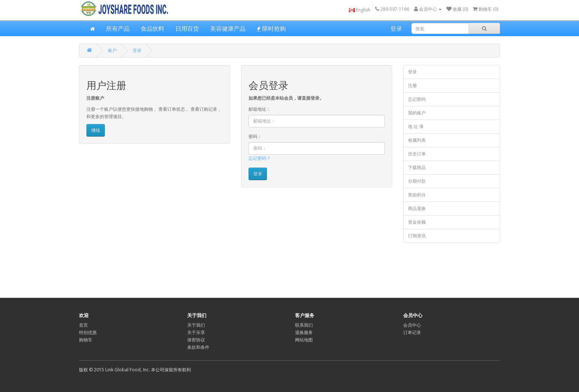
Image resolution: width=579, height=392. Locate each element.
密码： (255, 136)
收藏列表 (417, 140)
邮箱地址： (260, 109)
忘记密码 (417, 99)
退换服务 (304, 332)
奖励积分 (417, 195)
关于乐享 (196, 332)
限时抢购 (271, 28)
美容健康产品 (228, 28)
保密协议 (196, 340)
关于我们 (196, 325)
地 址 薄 (416, 126)
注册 (412, 85)
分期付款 (417, 181)
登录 (396, 28)
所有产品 (118, 28)
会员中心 (412, 325)
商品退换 (417, 208)
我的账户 (417, 113)
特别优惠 (88, 332)
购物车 (86, 340)
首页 (83, 325)
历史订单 (417, 154)
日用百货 (187, 28)
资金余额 (417, 222)
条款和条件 (198, 347)
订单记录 (412, 332)
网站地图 (304, 340)
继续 (96, 130)
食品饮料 (153, 28)
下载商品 (417, 167)
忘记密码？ (260, 158)
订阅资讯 (417, 236)
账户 (112, 50)
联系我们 (304, 325)
